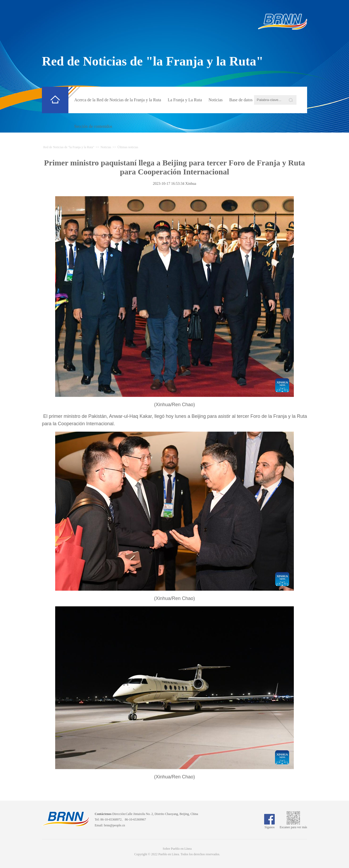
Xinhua (191, 184)
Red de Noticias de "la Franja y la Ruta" (153, 61)
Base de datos (241, 100)
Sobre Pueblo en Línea (177, 849)
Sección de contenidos (93, 126)
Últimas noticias (128, 147)
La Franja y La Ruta (185, 100)
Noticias (215, 100)
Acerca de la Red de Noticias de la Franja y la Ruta (118, 100)
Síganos (269, 825)
